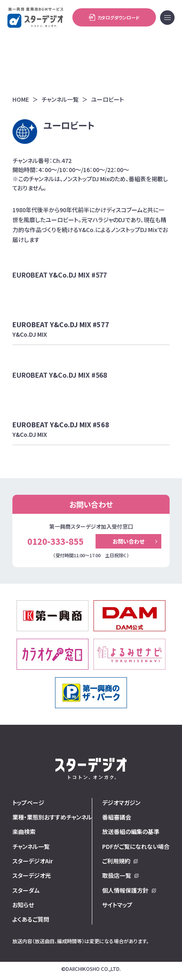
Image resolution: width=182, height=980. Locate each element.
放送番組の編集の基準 (131, 831)
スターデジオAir (33, 861)
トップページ (28, 803)
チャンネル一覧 (60, 99)
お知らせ (23, 905)
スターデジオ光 (32, 875)
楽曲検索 (24, 831)
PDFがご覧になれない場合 (136, 846)
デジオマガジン (121, 803)
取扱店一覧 (117, 875)
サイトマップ (117, 905)
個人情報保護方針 (125, 890)
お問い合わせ (128, 541)
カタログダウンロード (114, 18)
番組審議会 (117, 817)
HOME (21, 99)
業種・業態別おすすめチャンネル (52, 817)
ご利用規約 (116, 861)
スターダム (26, 890)
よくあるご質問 (31, 919)
